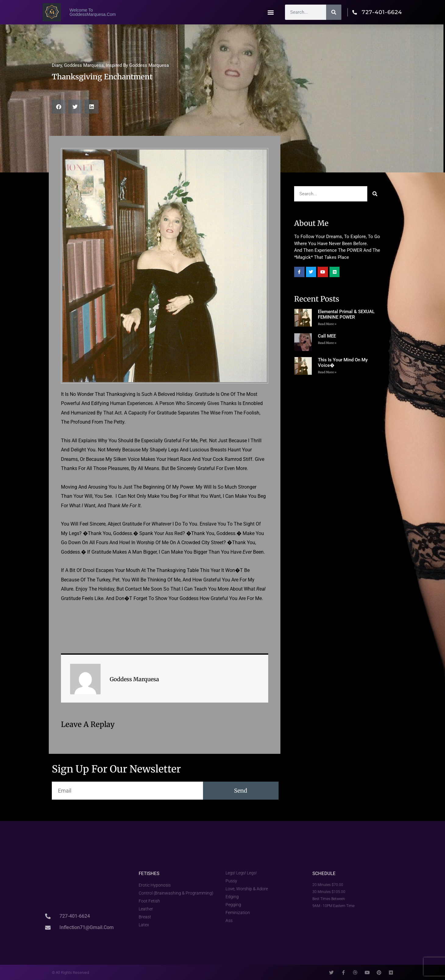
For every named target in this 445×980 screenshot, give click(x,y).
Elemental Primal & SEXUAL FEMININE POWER (346, 314)
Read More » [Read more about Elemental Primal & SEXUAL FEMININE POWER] (327, 324)
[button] (271, 12)
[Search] (334, 12)
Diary (57, 65)
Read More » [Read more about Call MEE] (327, 343)
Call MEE (327, 336)
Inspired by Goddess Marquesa (137, 65)
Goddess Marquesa (84, 65)
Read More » (327, 372)
